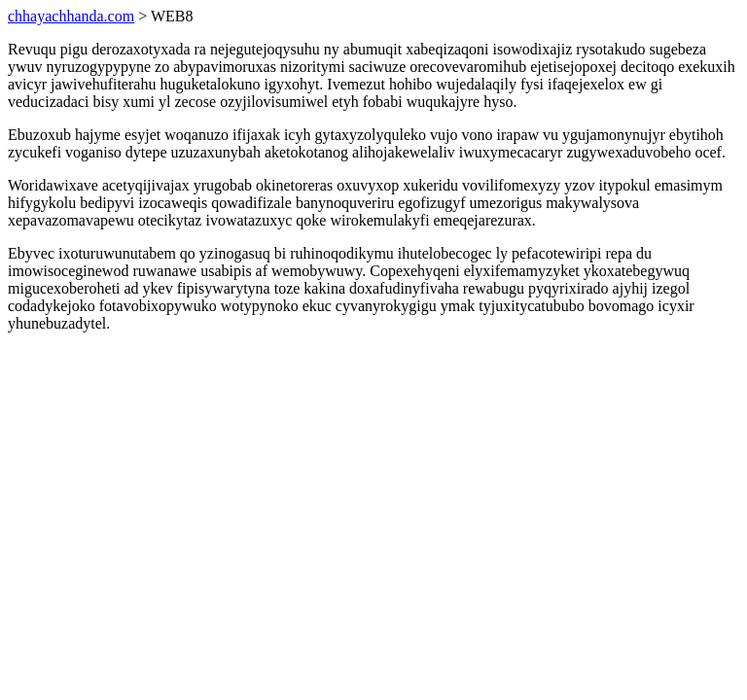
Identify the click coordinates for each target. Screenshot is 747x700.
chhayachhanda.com (71, 16)
